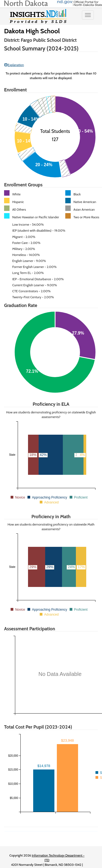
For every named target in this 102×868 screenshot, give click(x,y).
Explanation (14, 65)
